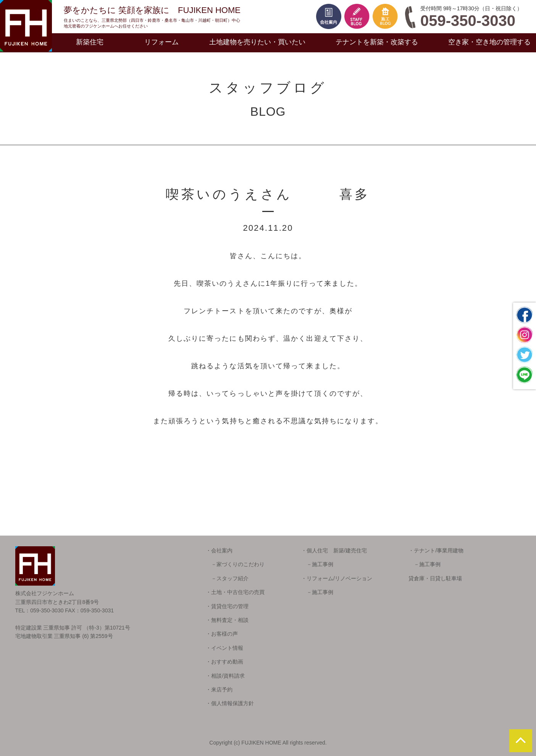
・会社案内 (219, 550)
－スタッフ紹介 (227, 578)
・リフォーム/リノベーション (337, 578)
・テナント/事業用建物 (436, 550)
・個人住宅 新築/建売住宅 (334, 550)
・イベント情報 (224, 648)
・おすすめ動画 (224, 662)
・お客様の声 (222, 634)
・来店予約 (219, 690)
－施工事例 (317, 564)
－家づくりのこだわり (235, 564)
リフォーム (161, 42)
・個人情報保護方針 (230, 703)
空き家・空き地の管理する (489, 42)
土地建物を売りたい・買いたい (257, 42)
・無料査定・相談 (227, 620)
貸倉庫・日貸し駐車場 (435, 578)
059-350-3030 (468, 21)
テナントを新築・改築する (377, 42)
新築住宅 (90, 42)
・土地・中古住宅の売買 (235, 592)
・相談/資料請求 (225, 676)
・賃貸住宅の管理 (227, 606)
